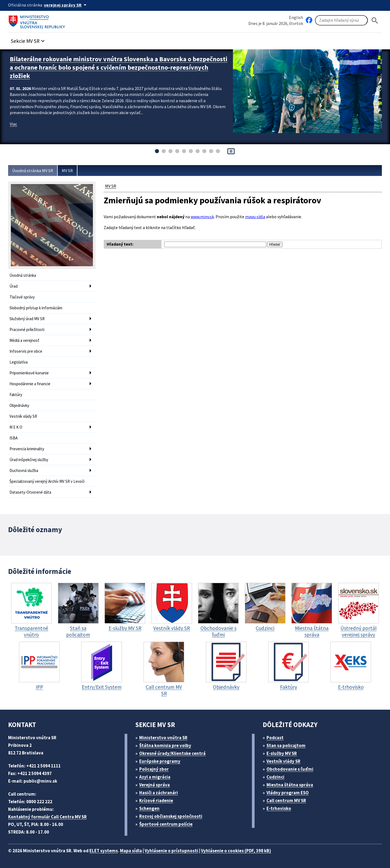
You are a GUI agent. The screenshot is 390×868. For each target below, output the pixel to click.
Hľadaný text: (120, 244)
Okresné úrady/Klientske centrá (172, 753)
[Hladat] (375, 20)
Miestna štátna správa (290, 785)
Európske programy (160, 761)
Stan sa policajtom (286, 745)
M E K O (16, 427)
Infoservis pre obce (26, 351)
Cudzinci (275, 777)
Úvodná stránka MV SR (33, 171)
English (296, 17)
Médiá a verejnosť (24, 340)
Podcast (275, 738)
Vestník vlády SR (23, 416)
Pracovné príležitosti (27, 329)
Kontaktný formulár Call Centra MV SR (47, 817)
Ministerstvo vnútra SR (163, 738)
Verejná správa (155, 785)
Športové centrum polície (166, 824)
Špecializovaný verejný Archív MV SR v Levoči (47, 481)
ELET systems (104, 851)
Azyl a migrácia (155, 777)
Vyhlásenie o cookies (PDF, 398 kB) (236, 851)
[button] (28, 39)
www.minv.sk (202, 217)
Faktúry (16, 395)
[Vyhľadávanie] (341, 20)
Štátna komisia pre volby (165, 745)
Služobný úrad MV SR (27, 319)
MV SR (67, 171)
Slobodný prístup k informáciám (36, 308)
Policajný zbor (154, 769)
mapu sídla (255, 217)
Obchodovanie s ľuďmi (290, 769)
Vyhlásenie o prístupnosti (171, 851)
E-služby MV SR (282, 753)
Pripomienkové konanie (29, 373)
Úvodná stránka (23, 275)
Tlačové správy (22, 297)
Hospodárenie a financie (30, 384)
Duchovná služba (24, 470)
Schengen (149, 808)
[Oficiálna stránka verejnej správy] (66, 5)
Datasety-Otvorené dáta (30, 492)
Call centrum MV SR (286, 801)
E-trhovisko (279, 808)
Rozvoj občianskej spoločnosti (171, 816)
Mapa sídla (131, 851)
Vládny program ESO (288, 793)
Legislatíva (19, 362)
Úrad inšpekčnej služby (29, 460)
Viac (13, 124)
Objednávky (19, 405)
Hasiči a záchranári (159, 793)
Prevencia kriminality (27, 449)
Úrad (14, 286)
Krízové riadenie (156, 801)
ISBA (14, 438)
